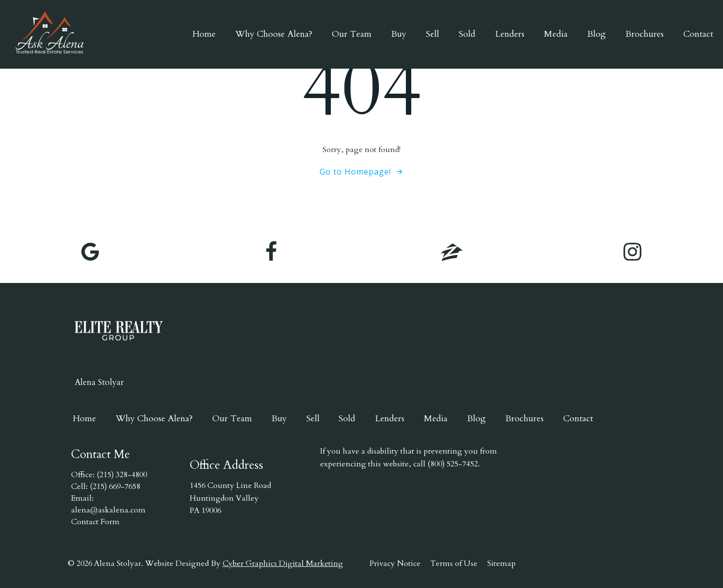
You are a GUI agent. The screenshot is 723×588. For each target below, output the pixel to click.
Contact (698, 34)
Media (556, 34)
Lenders (510, 34)
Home (204, 34)
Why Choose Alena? (274, 34)
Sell (433, 34)
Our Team (352, 34)
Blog (597, 34)
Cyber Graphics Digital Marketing (283, 563)
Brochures (645, 34)
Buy (399, 34)
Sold (467, 34)
